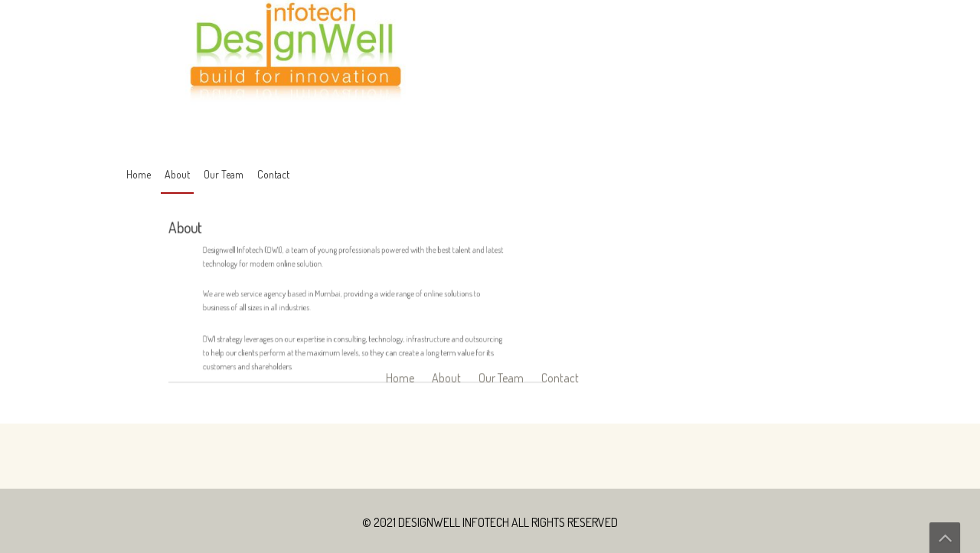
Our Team (224, 174)
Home (139, 174)
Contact (273, 174)
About (177, 174)
